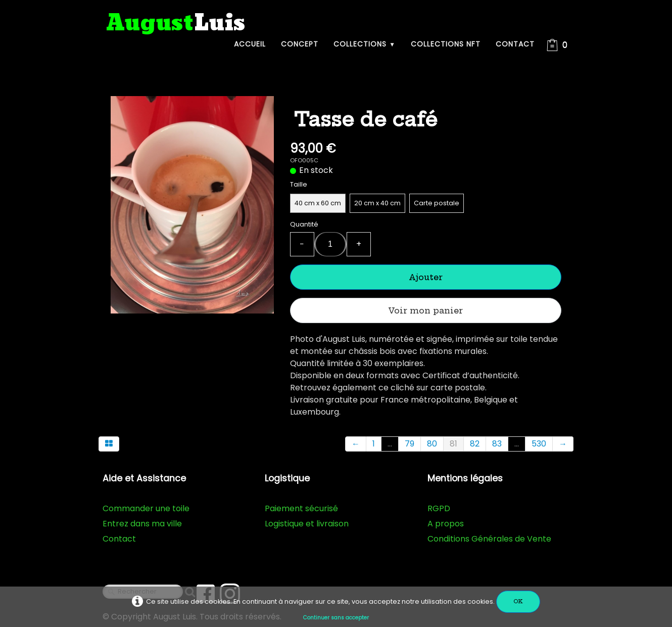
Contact (515, 44)
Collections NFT (446, 44)
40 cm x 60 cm (318, 203)
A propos (446, 524)
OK (518, 601)
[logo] (176, 24)
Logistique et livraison (307, 524)
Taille (299, 184)
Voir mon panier (425, 310)
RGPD (439, 508)
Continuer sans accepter (336, 618)
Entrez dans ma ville (142, 524)
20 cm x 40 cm (377, 203)
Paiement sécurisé (301, 508)
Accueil (250, 44)
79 (410, 444)
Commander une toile (146, 508)
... (390, 444)
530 (539, 444)
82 (475, 444)
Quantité (304, 224)
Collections (365, 44)
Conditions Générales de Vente (489, 539)
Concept (300, 44)
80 (432, 444)
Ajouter (426, 277)
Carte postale (437, 203)
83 (497, 444)
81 (453, 444)
